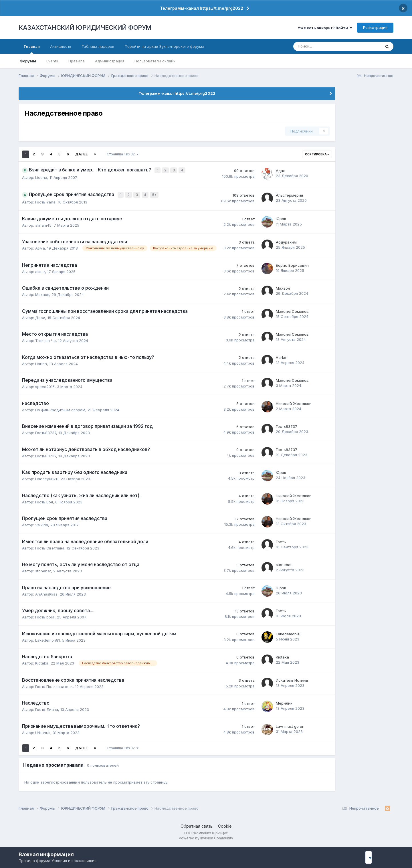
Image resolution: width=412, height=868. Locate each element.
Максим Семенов (292, 310)
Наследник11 (47, 477)
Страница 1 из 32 (123, 154)
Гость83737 (46, 431)
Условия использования (74, 861)
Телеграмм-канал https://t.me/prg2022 (202, 8)
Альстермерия (289, 194)
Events (52, 61)
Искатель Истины (292, 679)
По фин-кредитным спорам (60, 408)
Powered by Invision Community (206, 837)
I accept (377, 857)
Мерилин (284, 702)
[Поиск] (318, 46)
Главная (32, 49)
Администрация (110, 61)
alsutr (40, 270)
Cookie (225, 825)
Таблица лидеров (98, 46)
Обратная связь (197, 825)
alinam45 (43, 224)
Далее (81, 154)
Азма (40, 247)
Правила (77, 61)
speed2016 (45, 385)
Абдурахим (286, 241)
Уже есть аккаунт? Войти (325, 28)
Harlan (41, 362)
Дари (40, 316)
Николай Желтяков (294, 402)
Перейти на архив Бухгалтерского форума (165, 46)
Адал (281, 170)
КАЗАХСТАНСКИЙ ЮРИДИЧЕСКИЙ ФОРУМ (85, 27)
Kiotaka (42, 662)
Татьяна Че (45, 339)
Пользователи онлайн (155, 61)
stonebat (43, 570)
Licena (41, 177)
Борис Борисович (292, 264)
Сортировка (317, 154)
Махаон (42, 293)
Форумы (28, 61)
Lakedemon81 (47, 639)
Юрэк (281, 218)
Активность (61, 46)
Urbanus (43, 731)
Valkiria (42, 523)
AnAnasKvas (46, 593)
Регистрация (375, 27)
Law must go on (290, 725)
